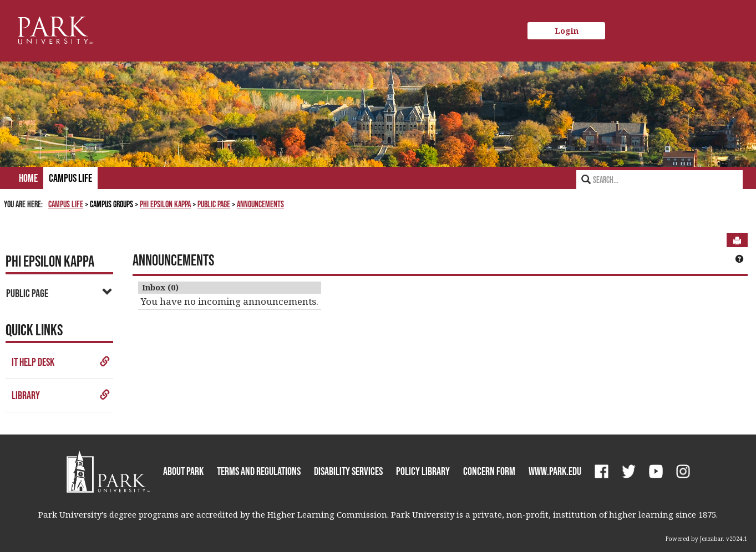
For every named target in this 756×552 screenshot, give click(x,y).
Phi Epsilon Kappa (165, 204)
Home (28, 178)
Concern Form (489, 471)
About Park (183, 471)
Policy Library (423, 471)
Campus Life (70, 178)
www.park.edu (555, 471)
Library (61, 395)
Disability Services (348, 471)
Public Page (214, 204)
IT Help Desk (61, 362)
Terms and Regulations (259, 471)
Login (567, 31)
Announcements (260, 204)
